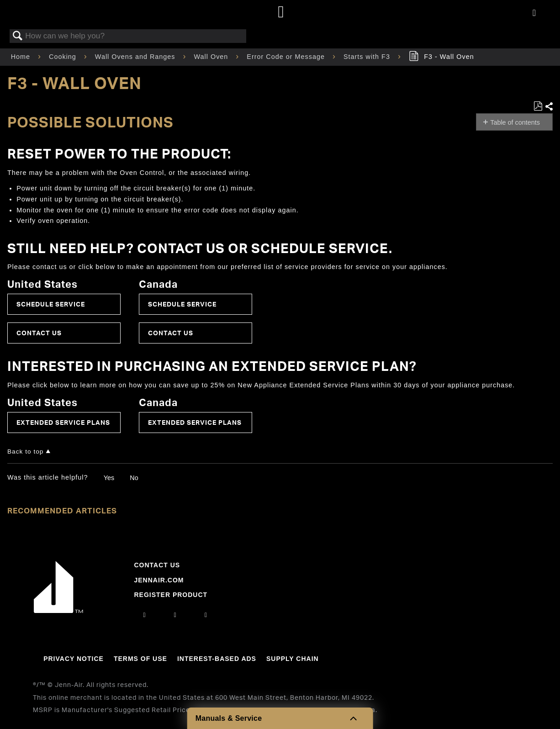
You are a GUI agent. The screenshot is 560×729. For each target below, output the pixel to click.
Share (549, 107)
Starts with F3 (368, 57)
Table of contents (515, 122)
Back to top (25, 452)
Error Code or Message (287, 57)
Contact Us (39, 333)
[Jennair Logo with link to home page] (58, 611)
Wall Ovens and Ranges (136, 57)
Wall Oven (212, 57)
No (134, 478)
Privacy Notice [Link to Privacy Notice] (74, 659)
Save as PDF (538, 106)
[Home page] (281, 13)
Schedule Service (51, 304)
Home (22, 57)
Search (18, 36)
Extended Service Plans (63, 422)
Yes (109, 478)
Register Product (171, 595)
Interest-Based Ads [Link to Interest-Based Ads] (217, 659)
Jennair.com (159, 580)
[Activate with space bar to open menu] (534, 13)
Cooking (64, 57)
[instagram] (145, 615)
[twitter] (206, 615)
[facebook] (175, 615)
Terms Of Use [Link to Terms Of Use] (140, 659)
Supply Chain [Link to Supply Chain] (293, 659)
